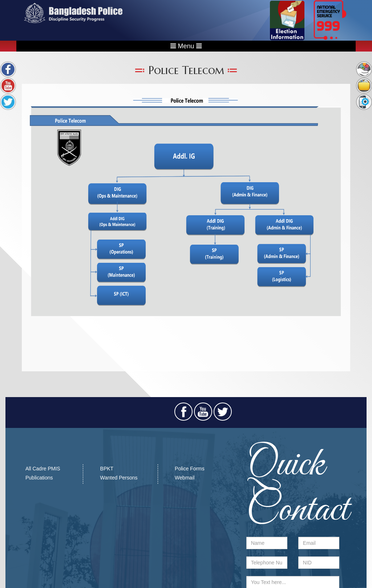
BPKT (107, 469)
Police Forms (190, 469)
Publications (39, 478)
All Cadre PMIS (43, 469)
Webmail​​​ (185, 478)
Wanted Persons (119, 478)
